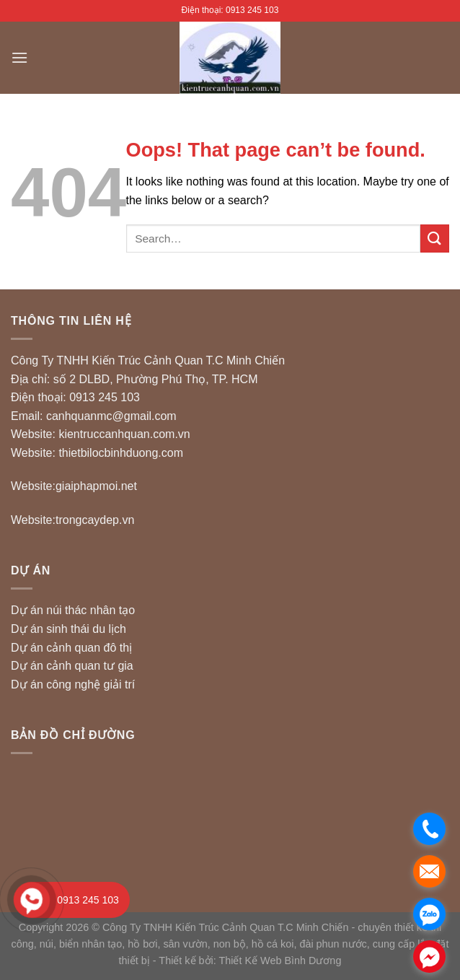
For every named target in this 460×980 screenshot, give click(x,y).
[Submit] (435, 239)
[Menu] (19, 57)
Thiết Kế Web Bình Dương (280, 961)
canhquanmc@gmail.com (111, 416)
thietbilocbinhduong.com (121, 453)
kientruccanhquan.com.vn (124, 434)
